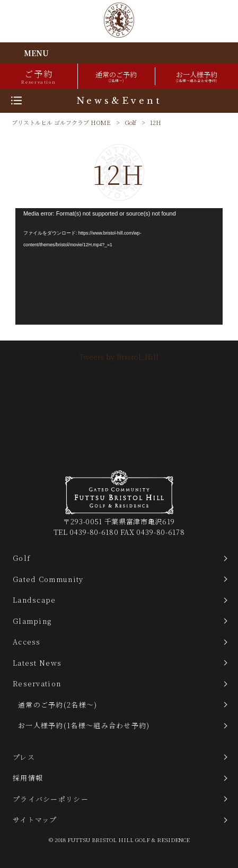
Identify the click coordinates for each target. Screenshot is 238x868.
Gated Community (48, 579)
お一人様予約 (197, 76)
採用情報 (28, 778)
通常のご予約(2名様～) (58, 705)
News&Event (119, 101)
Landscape (34, 600)
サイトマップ (35, 820)
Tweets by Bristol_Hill (119, 356)
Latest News (37, 663)
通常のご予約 (116, 76)
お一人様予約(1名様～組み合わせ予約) (84, 725)
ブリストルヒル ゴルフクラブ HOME (61, 122)
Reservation (37, 683)
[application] (119, 266)
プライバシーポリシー (51, 799)
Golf (130, 122)
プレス (24, 757)
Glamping (32, 621)
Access (27, 642)
